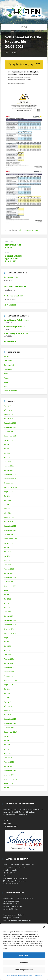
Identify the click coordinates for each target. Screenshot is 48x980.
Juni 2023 (7, 552)
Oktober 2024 (9, 483)
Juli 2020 (7, 689)
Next (7, 253)
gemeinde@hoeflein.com (17, 878)
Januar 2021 (8, 663)
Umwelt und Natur (11, 391)
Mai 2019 (7, 749)
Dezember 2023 (10, 526)
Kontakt (6, 820)
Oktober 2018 (9, 775)
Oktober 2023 (9, 534)
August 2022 (9, 590)
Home (7, 53)
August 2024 (9, 492)
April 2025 (8, 457)
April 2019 (8, 753)
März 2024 (8, 513)
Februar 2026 (9, 414)
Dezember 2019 (10, 719)
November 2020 (10, 672)
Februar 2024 (9, 517)
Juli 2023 (7, 547)
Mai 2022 (7, 603)
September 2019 (10, 732)
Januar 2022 (8, 616)
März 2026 (8, 410)
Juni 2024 (7, 500)
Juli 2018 (7, 788)
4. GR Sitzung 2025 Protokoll (16, 333)
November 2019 (10, 723)
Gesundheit (8, 369)
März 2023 (8, 565)
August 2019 (9, 736)
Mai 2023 (7, 556)
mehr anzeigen (10, 341)
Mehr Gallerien (10, 305)
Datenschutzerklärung (26, 976)
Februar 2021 (9, 659)
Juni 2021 (7, 646)
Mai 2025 (7, 453)
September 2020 (10, 680)
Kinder (6, 378)
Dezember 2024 (10, 474)
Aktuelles (16, 53)
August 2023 (9, 543)
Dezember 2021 (10, 620)
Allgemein (23, 230)
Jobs (6, 374)
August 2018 (9, 783)
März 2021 (8, 655)
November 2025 (10, 427)
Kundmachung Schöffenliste (16, 327)
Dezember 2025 (10, 423)
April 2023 (8, 560)
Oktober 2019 (9, 728)
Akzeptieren (24, 955)
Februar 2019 (9, 762)
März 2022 (8, 612)
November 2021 (10, 625)
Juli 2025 (7, 444)
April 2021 (8, 650)
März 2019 (8, 758)
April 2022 (8, 607)
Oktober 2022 (9, 582)
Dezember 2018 (10, 771)
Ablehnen (24, 962)
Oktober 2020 (9, 676)
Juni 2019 (7, 745)
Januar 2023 (8, 573)
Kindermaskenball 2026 (14, 296)
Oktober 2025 (9, 432)
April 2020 (8, 702)
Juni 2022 (7, 599)
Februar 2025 (9, 466)
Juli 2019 (7, 740)
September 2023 (10, 539)
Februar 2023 (9, 569)
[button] (44, 927)
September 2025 (10, 436)
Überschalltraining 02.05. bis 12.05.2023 (13, 259)
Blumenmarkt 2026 (12, 277)
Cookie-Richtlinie (12, 976)
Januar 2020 (8, 715)
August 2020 (9, 685)
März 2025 (8, 462)
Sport (6, 386)
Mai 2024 (7, 504)
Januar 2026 (8, 419)
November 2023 (10, 530)
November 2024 (10, 479)
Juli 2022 (7, 595)
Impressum (38, 976)
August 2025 (9, 440)
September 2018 (10, 779)
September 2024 (10, 487)
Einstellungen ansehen (24, 970)
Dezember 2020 (10, 668)
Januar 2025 (8, 470)
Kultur (6, 382)
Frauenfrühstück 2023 (13, 246)
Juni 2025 (7, 449)
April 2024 (8, 509)
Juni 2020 (7, 693)
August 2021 (9, 638)
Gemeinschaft (33, 230)
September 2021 (10, 633)
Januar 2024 (8, 522)
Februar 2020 (9, 710)
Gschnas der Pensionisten (15, 286)
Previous (9, 242)
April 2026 (8, 406)
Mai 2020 (7, 698)
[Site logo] (24, 19)
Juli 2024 (7, 496)
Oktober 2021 (9, 629)
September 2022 (10, 586)
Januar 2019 (8, 766)
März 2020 (8, 706)
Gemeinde (8, 361)
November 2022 (10, 577)
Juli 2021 (7, 642)
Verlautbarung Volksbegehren (17, 320)
